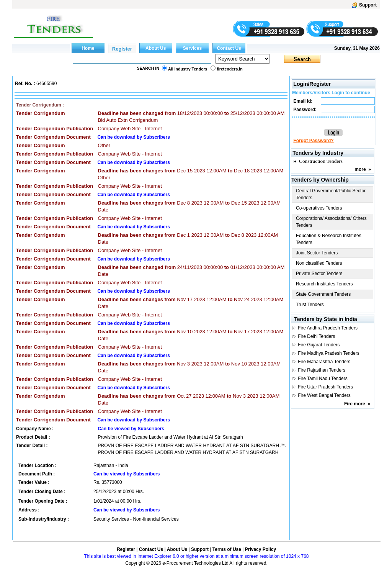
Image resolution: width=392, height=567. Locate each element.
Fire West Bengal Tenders (324, 395)
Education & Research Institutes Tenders (329, 239)
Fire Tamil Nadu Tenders (323, 379)
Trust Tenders (310, 305)
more (360, 169)
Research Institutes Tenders (324, 284)
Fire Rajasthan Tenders (322, 370)
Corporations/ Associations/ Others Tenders (331, 222)
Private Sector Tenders (319, 274)
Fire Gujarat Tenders (319, 345)
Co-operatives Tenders (319, 208)
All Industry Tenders (188, 69)
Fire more (355, 404)
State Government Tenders (323, 294)
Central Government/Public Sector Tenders (331, 194)
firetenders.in (230, 69)
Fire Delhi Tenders (316, 336)
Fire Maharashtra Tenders (324, 362)
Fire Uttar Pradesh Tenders (325, 387)
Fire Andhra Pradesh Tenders (328, 328)
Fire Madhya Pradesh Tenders (329, 353)
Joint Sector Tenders (317, 253)
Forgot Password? (313, 141)
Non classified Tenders (319, 263)
